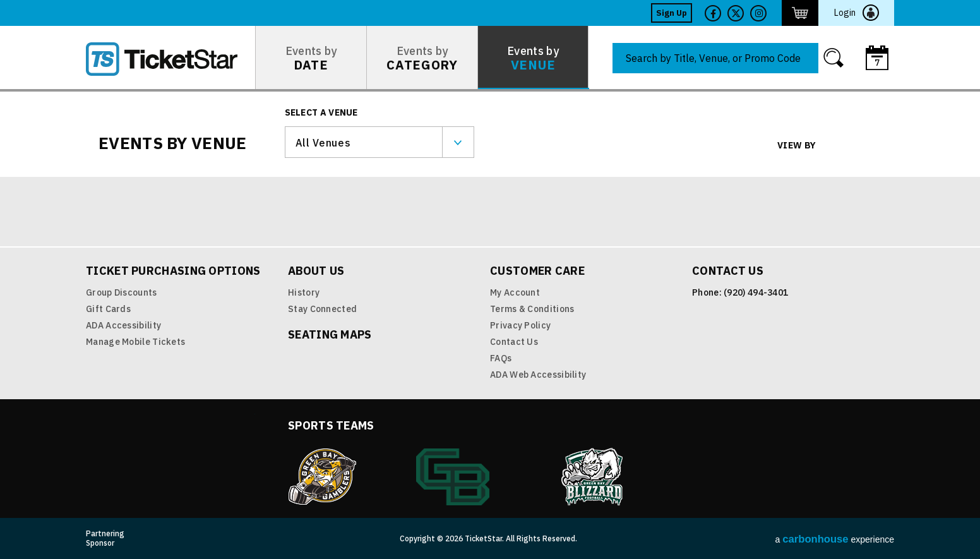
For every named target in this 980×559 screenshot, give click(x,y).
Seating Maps (330, 334)
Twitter (736, 13)
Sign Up (672, 13)
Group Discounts (122, 292)
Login (845, 13)
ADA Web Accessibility (538, 375)
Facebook (713, 13)
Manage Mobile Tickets (135, 342)
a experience (835, 539)
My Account (515, 292)
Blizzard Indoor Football (593, 477)
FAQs (501, 358)
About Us (316, 271)
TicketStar (170, 59)
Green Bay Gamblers (322, 477)
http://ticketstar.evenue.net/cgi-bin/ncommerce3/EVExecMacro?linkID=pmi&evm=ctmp (800, 13)
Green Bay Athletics (453, 477)
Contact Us (514, 342)
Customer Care (537, 271)
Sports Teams (331, 425)
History (304, 292)
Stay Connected (322, 309)
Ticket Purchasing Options (173, 271)
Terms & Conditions (532, 309)
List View (864, 146)
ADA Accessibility (123, 325)
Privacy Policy (520, 325)
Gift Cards (108, 309)
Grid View (835, 146)
